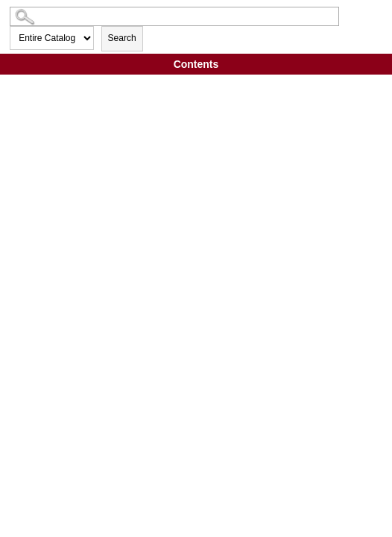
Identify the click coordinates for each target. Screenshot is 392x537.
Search (122, 38)
